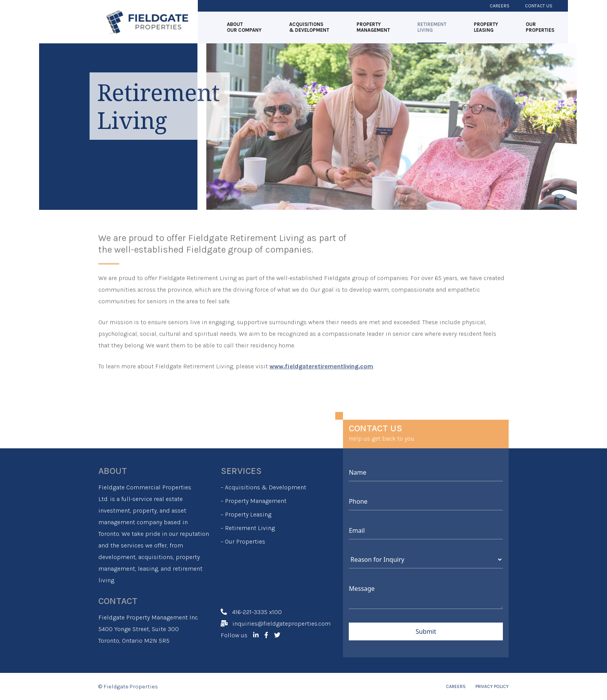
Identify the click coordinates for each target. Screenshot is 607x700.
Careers (500, 6)
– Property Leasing (246, 514)
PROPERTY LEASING (486, 27)
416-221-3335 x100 (257, 612)
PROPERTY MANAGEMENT (373, 27)
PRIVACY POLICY (492, 686)
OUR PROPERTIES (540, 27)
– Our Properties (243, 541)
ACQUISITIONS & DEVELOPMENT (309, 27)
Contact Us (539, 6)
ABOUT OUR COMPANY (244, 27)
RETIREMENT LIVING (432, 27)
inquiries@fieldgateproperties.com (281, 624)
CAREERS (456, 686)
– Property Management (254, 501)
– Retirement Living (248, 528)
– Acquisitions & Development (263, 487)
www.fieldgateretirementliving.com (321, 356)
